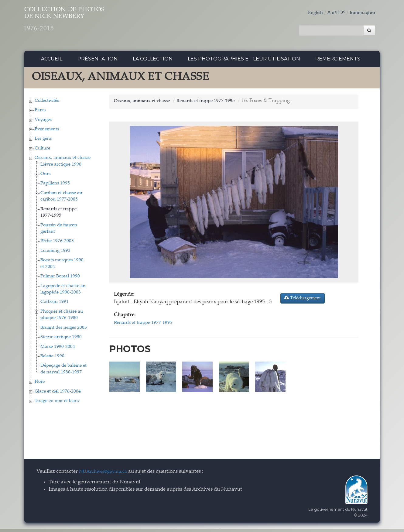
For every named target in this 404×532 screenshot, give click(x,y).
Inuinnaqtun (361, 13)
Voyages (43, 123)
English (309, 13)
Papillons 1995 (55, 187)
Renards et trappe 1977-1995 (216, 104)
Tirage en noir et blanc (57, 404)
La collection (153, 62)
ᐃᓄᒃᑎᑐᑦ (332, 13)
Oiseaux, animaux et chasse (63, 161)
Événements (47, 133)
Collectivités (47, 104)
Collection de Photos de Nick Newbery (92, 24)
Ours (45, 177)
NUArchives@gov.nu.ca (106, 475)
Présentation (98, 62)
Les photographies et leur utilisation (244, 62)
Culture (42, 152)
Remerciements (338, 62)
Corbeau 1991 (55, 305)
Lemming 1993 (55, 254)
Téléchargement (303, 301)
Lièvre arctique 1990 (61, 168)
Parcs (40, 113)
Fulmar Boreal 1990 (60, 280)
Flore (40, 385)
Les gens (43, 142)
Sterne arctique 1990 (61, 340)
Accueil (52, 62)
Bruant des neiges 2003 (64, 331)
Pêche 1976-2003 (57, 244)
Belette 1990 (52, 360)
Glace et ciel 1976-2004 (58, 395)
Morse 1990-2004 (58, 350)
